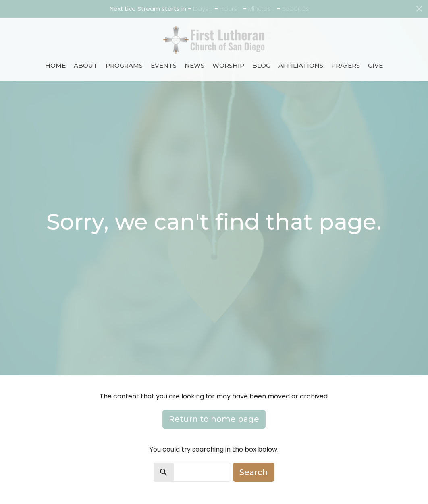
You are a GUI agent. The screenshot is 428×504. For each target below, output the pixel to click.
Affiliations (301, 65)
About (86, 65)
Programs (124, 65)
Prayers (346, 65)
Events (164, 65)
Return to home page (214, 419)
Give (375, 65)
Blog (261, 65)
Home (55, 65)
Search (254, 472)
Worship (228, 65)
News (194, 65)
